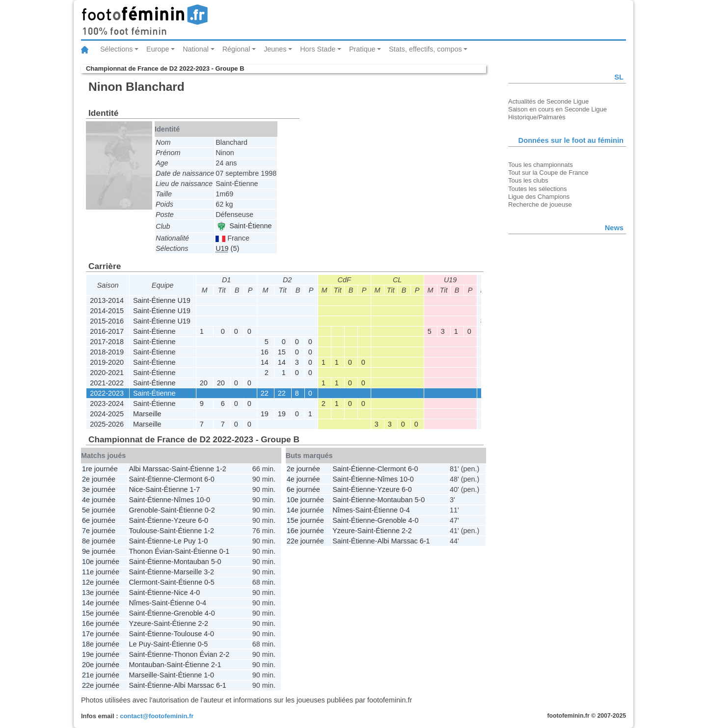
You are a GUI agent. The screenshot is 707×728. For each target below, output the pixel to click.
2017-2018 (107, 342)
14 (265, 362)
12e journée (101, 582)
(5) (227, 248)
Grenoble (143, 510)
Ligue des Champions (539, 197)
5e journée (99, 510)
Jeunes (275, 49)
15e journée (101, 613)
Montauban (191, 562)
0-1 (224, 551)
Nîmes (184, 500)
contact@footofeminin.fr (157, 716)
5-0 (216, 562)
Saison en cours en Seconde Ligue (557, 109)
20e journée (101, 665)
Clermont (188, 479)
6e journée (99, 520)
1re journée (100, 469)
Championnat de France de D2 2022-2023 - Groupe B (165, 68)
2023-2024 (107, 404)
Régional (236, 49)
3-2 (209, 572)
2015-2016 (107, 321)
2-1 (216, 665)
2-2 (203, 623)
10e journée (101, 562)
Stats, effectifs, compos (425, 49)
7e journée (99, 531)
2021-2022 (107, 383)
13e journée (101, 593)
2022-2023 (107, 393)
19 (265, 414)
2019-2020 (107, 362)
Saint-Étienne (244, 226)
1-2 (221, 469)
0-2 (210, 510)
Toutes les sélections (538, 189)
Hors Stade (318, 49)
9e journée (99, 551)
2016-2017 (107, 331)
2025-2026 (107, 424)
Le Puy (185, 541)
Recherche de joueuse (540, 204)
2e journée (99, 479)
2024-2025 (107, 414)
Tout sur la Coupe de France (548, 173)
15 (282, 352)
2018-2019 (107, 352)
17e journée (101, 634)
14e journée (101, 603)
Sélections (116, 49)
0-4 (201, 603)
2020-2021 (107, 373)
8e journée (99, 541)
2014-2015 (107, 311)
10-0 (203, 500)
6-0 (209, 479)
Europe (158, 49)
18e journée (101, 644)
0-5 (209, 582)
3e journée (99, 489)
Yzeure (185, 520)
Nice (136, 489)
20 (204, 383)
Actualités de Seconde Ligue (548, 101)
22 (265, 393)
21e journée (101, 675)
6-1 (221, 685)
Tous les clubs (528, 180)
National (196, 49)
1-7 (195, 489)
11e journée (101, 572)
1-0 (203, 541)
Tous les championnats (541, 165)
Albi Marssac (149, 469)
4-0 (195, 593)
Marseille (147, 414)
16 (265, 352)
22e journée (101, 685)
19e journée (101, 654)
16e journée (101, 623)
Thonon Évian (150, 551)
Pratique (362, 49)
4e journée (99, 500)
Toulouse (143, 531)
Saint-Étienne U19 (162, 300)
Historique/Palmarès (537, 117)
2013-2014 (107, 300)
